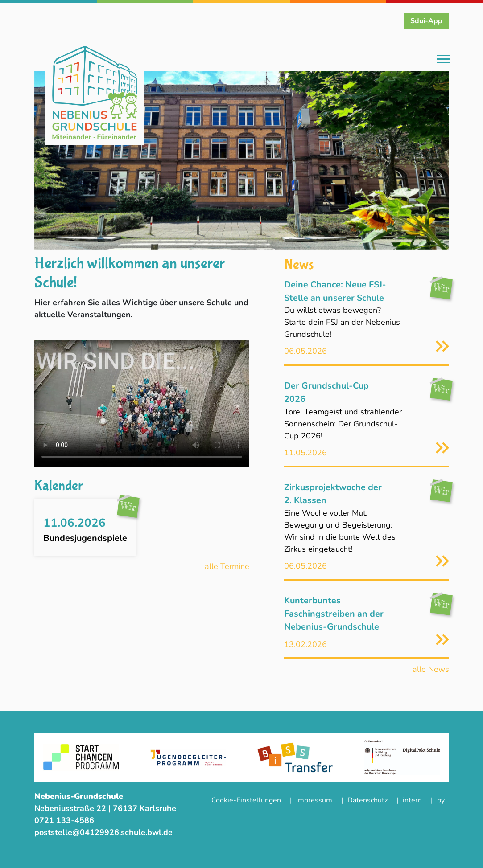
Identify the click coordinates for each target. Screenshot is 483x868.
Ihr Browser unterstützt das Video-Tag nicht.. (142, 403)
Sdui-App (426, 21)
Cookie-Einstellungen (246, 800)
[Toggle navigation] (443, 60)
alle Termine (227, 566)
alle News (431, 669)
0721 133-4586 (65, 820)
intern (412, 800)
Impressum (314, 800)
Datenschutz (367, 800)
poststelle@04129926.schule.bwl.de (103, 832)
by (441, 800)
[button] (66, 160)
